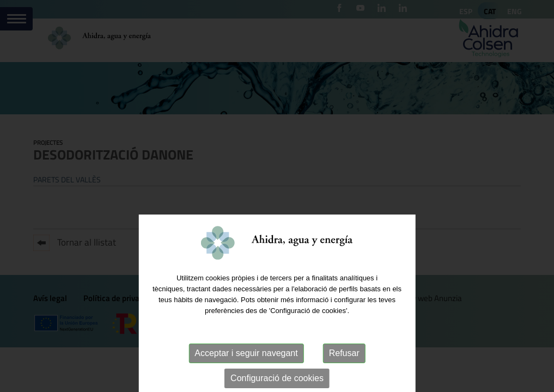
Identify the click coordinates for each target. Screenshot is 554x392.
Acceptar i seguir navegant (246, 372)
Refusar (344, 372)
